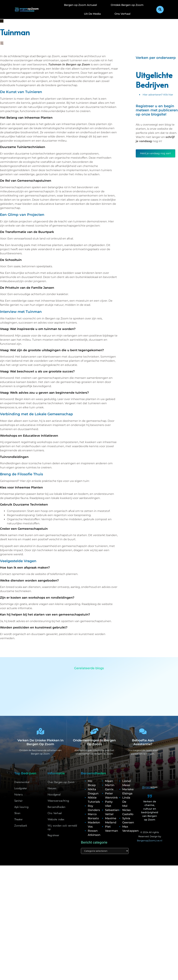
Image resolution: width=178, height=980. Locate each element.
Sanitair (19, 801)
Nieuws (52, 788)
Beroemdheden (56, 807)
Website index (56, 820)
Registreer (53, 835)
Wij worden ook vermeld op (62, 827)
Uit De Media (92, 14)
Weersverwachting (58, 801)
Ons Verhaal (122, 14)
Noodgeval (54, 795)
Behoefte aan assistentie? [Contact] (143, 743)
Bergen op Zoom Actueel (80, 5)
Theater (18, 820)
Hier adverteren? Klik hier (158, 95)
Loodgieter (21, 788)
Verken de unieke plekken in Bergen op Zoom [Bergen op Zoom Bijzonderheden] (40, 743)
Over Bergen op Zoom (61, 782)
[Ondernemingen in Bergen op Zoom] (94, 732)
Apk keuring (21, 807)
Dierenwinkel (22, 782)
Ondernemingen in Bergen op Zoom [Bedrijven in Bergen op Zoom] (94, 743)
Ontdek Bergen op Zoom (127, 5)
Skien (17, 813)
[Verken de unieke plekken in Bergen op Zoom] (40, 732)
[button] (160, 10)
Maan (109, 781)
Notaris (18, 795)
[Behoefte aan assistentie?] (143, 732)
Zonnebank (21, 826)
